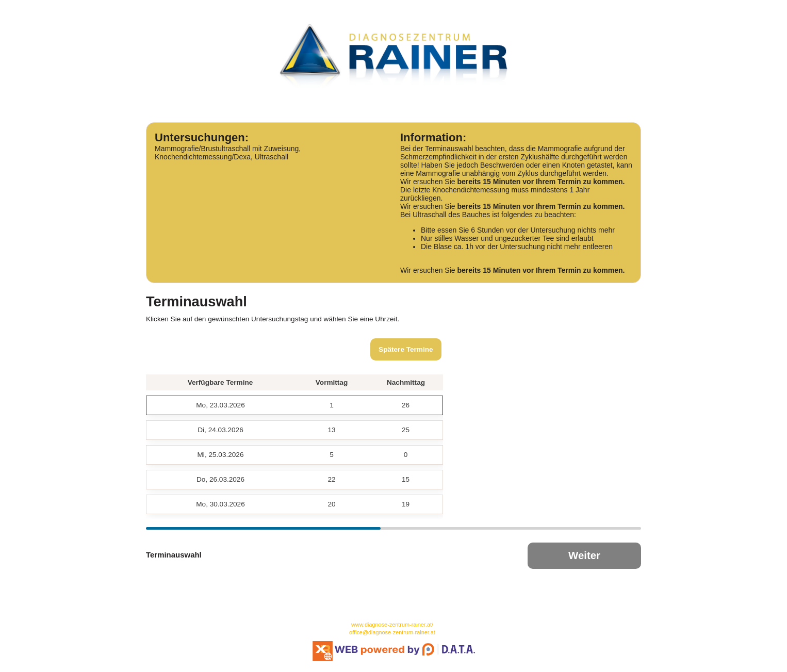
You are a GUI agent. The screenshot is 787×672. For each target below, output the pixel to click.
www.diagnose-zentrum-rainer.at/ (392, 625)
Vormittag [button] (332, 382)
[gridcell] (220, 405)
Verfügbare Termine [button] (220, 382)
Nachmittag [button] (406, 382)
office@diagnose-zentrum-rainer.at (392, 632)
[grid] (294, 444)
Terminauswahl (174, 555)
